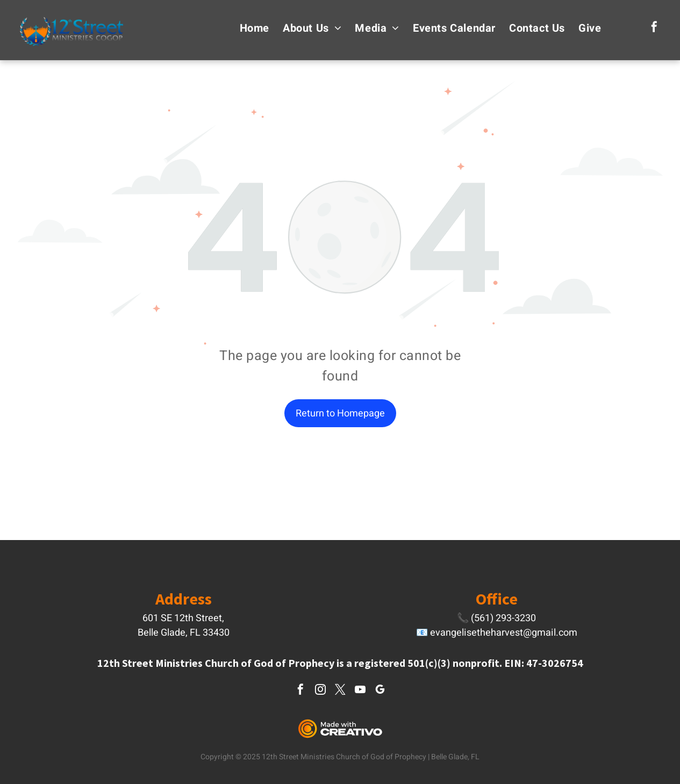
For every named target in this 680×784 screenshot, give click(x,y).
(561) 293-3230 (503, 618)
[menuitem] (248, 28)
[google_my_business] (380, 691)
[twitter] (340, 691)
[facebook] (654, 28)
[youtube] (360, 691)
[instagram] (320, 691)
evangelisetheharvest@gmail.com (504, 633)
